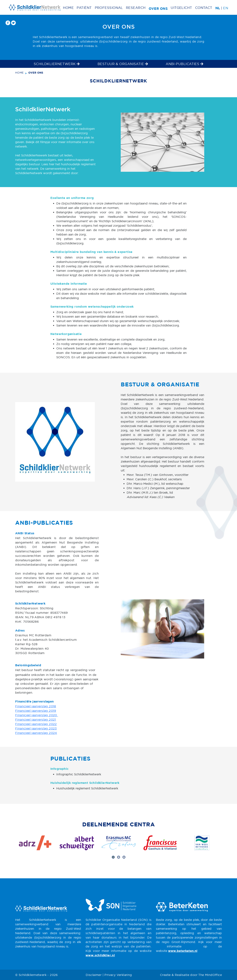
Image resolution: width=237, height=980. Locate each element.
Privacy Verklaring (118, 975)
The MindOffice (210, 975)
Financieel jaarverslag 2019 (36, 711)
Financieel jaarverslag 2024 (36, 733)
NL (218, 8)
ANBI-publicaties (185, 64)
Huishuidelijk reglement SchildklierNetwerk (87, 788)
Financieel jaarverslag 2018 (36, 706)
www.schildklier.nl (100, 956)
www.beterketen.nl (183, 951)
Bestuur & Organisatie (123, 64)
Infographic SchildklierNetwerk (79, 774)
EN (226, 8)
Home (68, 8)
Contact (204, 8)
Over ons (158, 9)
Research (136, 8)
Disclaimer (94, 975)
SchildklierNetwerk (57, 64)
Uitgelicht (181, 8)
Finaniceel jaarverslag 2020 (37, 715)
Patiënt (84, 8)
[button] (113, 857)
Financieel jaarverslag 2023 (36, 728)
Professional (109, 8)
